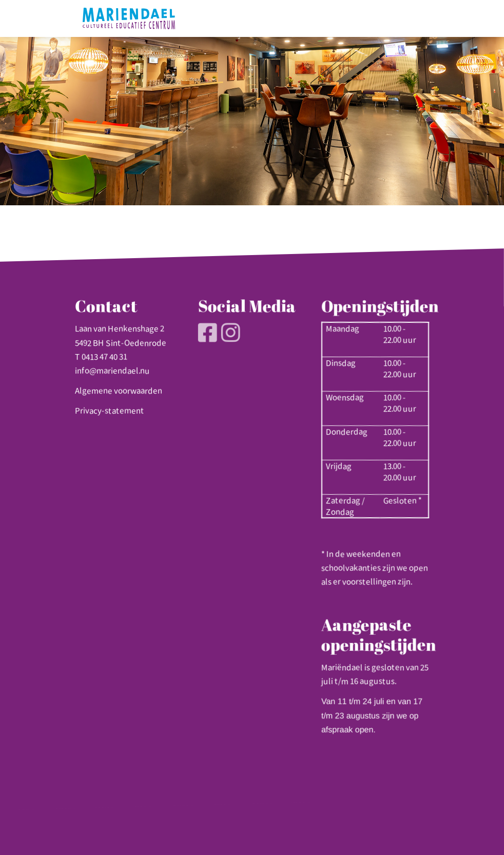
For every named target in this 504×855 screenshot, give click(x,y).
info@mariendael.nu (112, 371)
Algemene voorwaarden (119, 391)
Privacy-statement (110, 411)
